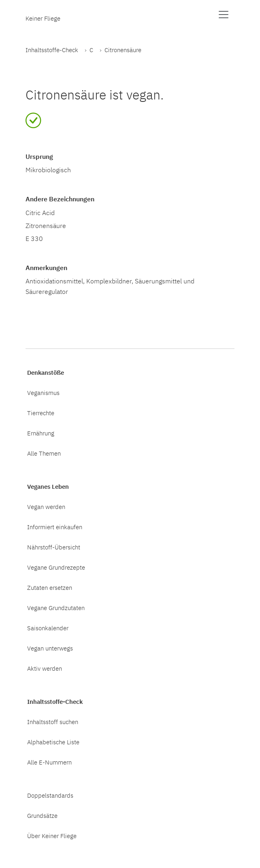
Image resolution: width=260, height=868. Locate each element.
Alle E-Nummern (49, 762)
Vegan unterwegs (50, 648)
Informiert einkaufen (55, 527)
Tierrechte (41, 413)
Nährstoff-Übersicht (54, 547)
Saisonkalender (48, 628)
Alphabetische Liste (53, 742)
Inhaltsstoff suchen (53, 722)
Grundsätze (42, 815)
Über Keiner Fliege (52, 836)
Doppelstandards (50, 795)
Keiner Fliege (43, 18)
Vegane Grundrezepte (56, 567)
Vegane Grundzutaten (56, 608)
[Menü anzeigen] (224, 15)
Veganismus (43, 393)
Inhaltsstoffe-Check (52, 50)
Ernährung (41, 433)
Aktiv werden (45, 668)
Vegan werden (46, 507)
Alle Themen (44, 453)
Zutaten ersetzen (50, 587)
